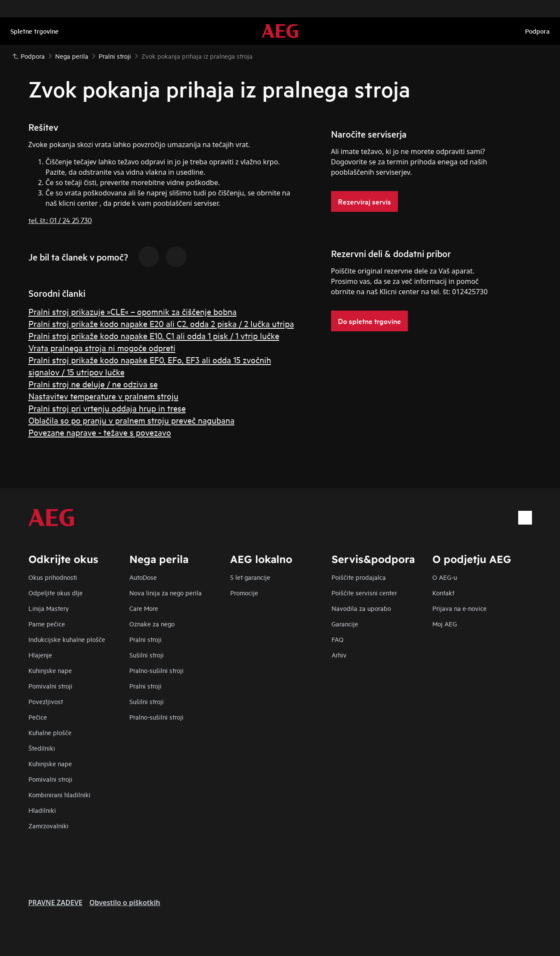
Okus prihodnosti (53, 577)
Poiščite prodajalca (359, 577)
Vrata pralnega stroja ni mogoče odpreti (102, 347)
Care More (144, 608)
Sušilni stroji (147, 655)
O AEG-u (445, 577)
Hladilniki (42, 810)
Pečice (38, 717)
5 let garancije (250, 577)
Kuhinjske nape (50, 670)
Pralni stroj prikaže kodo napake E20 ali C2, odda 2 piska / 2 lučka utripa (161, 323)
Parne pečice (47, 624)
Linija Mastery (49, 608)
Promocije (244, 593)
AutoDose (143, 577)
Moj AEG (445, 624)
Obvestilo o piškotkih (125, 903)
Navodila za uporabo (361, 608)
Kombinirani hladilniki (59, 794)
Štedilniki (42, 748)
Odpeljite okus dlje (56, 593)
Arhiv (339, 655)
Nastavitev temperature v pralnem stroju (103, 396)
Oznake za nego (152, 624)
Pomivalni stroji (50, 686)
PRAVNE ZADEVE (56, 903)
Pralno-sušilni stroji (156, 670)
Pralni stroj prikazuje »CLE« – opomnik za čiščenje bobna (133, 311)
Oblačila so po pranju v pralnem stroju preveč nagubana (131, 420)
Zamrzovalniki (48, 825)
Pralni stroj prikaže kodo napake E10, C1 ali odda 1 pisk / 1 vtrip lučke (154, 335)
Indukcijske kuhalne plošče (67, 639)
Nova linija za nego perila (166, 593)
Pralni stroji (145, 639)
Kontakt (443, 593)
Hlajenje (40, 655)
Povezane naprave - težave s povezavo (100, 432)
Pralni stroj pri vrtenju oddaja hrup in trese (107, 408)
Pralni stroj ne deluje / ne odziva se (93, 384)
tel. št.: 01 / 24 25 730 (60, 220)
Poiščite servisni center (364, 593)
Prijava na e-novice (460, 608)
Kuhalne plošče (50, 732)
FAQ (338, 639)
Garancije (345, 624)
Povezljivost (46, 701)
